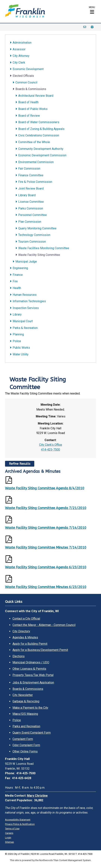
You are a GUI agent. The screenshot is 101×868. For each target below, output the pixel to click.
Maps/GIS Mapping (25, 714)
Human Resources (25, 295)
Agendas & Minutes (25, 637)
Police (17, 341)
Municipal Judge (26, 262)
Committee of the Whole (34, 142)
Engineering (20, 268)
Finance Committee (31, 175)
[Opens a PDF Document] (50, 481)
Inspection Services (26, 308)
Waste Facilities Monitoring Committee (44, 248)
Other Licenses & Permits (29, 669)
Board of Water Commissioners (39, 122)
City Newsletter (23, 695)
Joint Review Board (31, 188)
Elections (19, 656)
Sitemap (10, 842)
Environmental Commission (36, 162)
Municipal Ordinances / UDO (31, 662)
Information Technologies (29, 301)
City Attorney (21, 56)
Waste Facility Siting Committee (39, 255)
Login (8, 838)
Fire (15, 281)
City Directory (21, 631)
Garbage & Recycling (26, 701)
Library (17, 314)
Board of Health (28, 102)
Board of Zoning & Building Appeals (41, 129)
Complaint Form (23, 739)
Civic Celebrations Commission (39, 135)
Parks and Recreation (26, 726)
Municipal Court (23, 321)
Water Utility (21, 354)
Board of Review (29, 116)
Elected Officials (23, 76)
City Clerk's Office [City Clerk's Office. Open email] (51, 445)
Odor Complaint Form (26, 745)
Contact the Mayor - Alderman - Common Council (44, 625)
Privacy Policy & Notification (20, 824)
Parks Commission (31, 208)
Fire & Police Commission (35, 182)
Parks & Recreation (25, 328)
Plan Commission (30, 222)
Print (92, 27)
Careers (9, 833)
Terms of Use (12, 829)
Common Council (26, 82)
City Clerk (19, 63)
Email (85, 27)
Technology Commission (34, 235)
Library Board (27, 195)
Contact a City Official (26, 619)
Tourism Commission (32, 242)
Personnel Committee (33, 215)
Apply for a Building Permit (30, 644)
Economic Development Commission (42, 155)
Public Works (21, 348)
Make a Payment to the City (30, 708)
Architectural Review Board (36, 96)
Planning (18, 334)
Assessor (19, 49)
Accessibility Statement (18, 820)
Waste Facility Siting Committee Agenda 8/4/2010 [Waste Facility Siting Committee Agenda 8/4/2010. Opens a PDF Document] (45, 488)
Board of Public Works (33, 109)
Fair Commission (29, 169)
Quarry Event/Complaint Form (32, 733)
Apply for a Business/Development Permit (40, 650)
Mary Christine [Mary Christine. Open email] (37, 796)
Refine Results (20, 464)
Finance (18, 275)
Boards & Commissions (31, 89)
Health (17, 288)
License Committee (31, 202)
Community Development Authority (41, 149)
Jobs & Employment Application (33, 682)
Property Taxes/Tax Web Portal (33, 675)
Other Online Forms (25, 751)
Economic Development (28, 69)
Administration (22, 43)
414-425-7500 (50, 450)
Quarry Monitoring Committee (37, 228)
